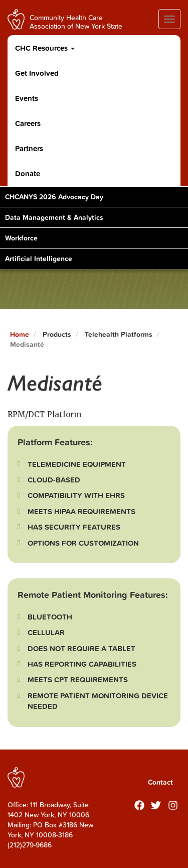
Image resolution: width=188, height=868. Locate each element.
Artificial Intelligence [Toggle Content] (39, 259)
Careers (28, 123)
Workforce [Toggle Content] (21, 238)
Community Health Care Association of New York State (76, 21)
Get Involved (37, 73)
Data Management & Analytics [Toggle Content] (54, 217)
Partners (29, 148)
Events (27, 98)
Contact (160, 782)
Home (20, 334)
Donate (28, 173)
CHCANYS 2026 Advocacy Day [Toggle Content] (54, 197)
